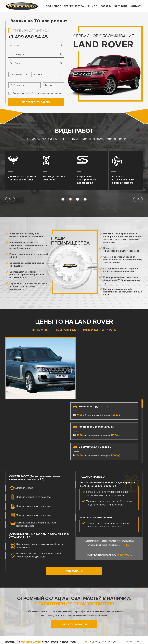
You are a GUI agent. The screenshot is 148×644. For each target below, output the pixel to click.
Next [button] (138, 199)
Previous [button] (10, 199)
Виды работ (53, 6)
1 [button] (63, 199)
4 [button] (85, 199)
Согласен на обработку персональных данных (37, 93)
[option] (23, 172)
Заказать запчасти (74, 562)
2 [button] (70, 199)
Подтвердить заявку (36, 102)
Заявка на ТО (74, 509)
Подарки (106, 6)
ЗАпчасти (121, 6)
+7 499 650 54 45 (28, 37)
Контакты (136, 6)
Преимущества (74, 6)
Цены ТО (92, 6)
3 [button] (78, 199)
